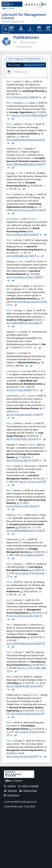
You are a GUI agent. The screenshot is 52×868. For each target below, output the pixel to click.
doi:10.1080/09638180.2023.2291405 (24, 140)
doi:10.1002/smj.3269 (30, 555)
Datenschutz (28, 791)
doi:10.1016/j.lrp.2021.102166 (21, 439)
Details (44, 97)
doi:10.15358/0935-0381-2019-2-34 (23, 686)
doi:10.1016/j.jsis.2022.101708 (21, 460)
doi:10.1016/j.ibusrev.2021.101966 (23, 415)
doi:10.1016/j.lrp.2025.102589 (21, 97)
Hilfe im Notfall (28, 786)
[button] (48, 29)
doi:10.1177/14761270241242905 (28, 115)
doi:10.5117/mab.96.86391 (19, 390)
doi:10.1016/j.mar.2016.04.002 (21, 756)
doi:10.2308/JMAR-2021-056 (20, 256)
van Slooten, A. (14, 219)
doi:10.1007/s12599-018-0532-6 (26, 714)
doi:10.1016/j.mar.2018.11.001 (25, 616)
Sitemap (10, 791)
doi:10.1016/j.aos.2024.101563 (28, 210)
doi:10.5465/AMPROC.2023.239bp (23, 323)
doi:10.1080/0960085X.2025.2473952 (24, 164)
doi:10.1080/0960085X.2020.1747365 (24, 531)
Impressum (12, 795)
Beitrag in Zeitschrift (34, 65)
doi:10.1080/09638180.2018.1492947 (24, 644)
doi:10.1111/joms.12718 (32, 482)
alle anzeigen (14, 65)
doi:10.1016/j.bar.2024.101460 (21, 235)
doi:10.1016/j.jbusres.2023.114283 (23, 277)
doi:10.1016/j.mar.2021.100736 (22, 506)
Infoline (10, 786)
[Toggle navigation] (5, 29)
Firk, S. (10, 82)
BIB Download (40, 97)
